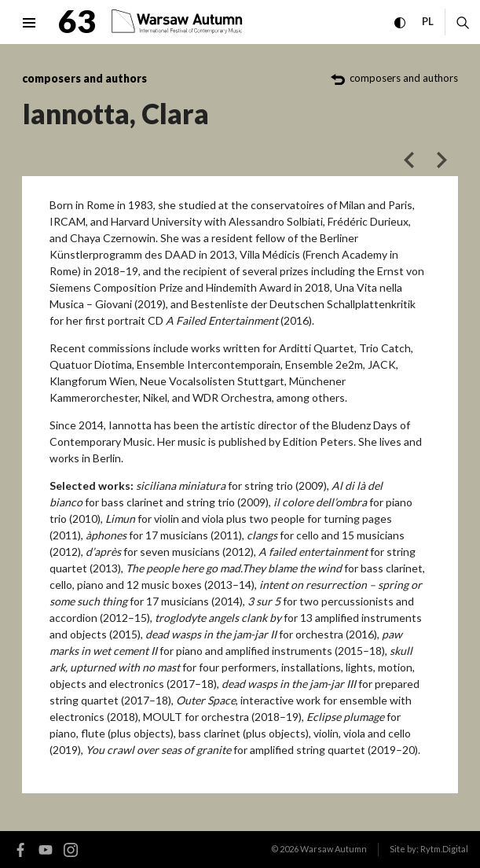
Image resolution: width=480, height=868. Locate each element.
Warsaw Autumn (333, 849)
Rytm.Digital (444, 849)
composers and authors (84, 78)
